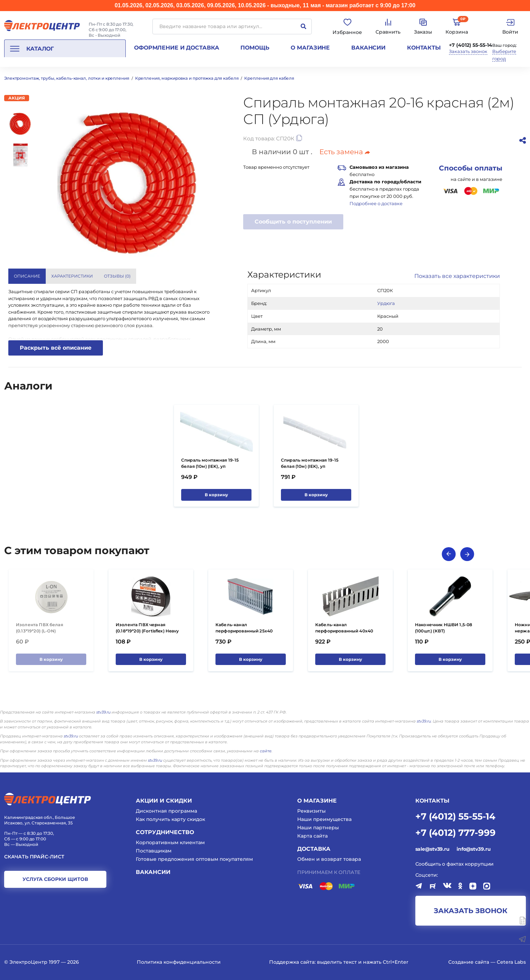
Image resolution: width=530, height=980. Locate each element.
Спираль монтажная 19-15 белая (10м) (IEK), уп (210, 463)
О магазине (310, 48)
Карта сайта (312, 836)
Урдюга (386, 303)
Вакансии (368, 48)
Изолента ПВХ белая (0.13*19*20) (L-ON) (39, 628)
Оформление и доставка (176, 48)
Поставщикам (154, 851)
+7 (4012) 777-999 (456, 832)
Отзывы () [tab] (117, 276)
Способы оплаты (471, 168)
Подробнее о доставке (376, 203)
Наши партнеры (318, 828)
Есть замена (345, 152)
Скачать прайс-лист (34, 857)
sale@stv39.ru (432, 849)
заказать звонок (471, 911)
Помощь (255, 48)
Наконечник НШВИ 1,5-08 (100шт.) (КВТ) (444, 628)
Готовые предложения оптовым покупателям (194, 859)
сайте (266, 751)
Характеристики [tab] (72, 276)
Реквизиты (311, 811)
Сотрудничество (165, 832)
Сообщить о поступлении (293, 222)
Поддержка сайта (292, 962)
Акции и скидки (164, 801)
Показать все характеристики (457, 276)
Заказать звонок (468, 51)
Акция (17, 98)
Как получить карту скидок (170, 819)
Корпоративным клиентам (170, 842)
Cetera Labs (511, 962)
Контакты (424, 48)
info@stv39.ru (474, 849)
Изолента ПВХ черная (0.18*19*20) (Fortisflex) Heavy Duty (147, 631)
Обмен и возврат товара (329, 859)
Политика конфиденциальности (179, 962)
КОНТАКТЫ (432, 801)
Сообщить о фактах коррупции (455, 864)
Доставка (314, 849)
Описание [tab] (27, 276)
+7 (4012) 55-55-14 (471, 45)
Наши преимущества (324, 819)
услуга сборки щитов (55, 879)
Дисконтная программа (166, 811)
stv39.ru (103, 712)
